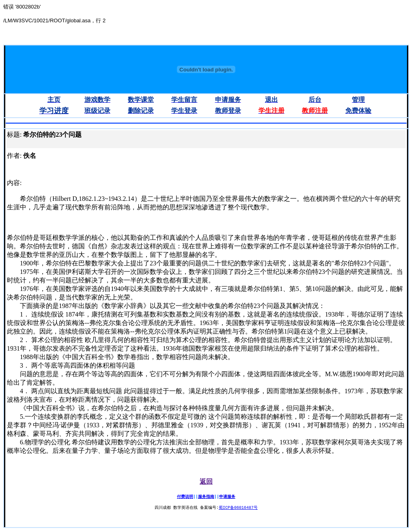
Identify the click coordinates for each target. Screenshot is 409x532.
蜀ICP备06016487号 (238, 508)
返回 (206, 481)
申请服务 (227, 497)
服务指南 (206, 497)
